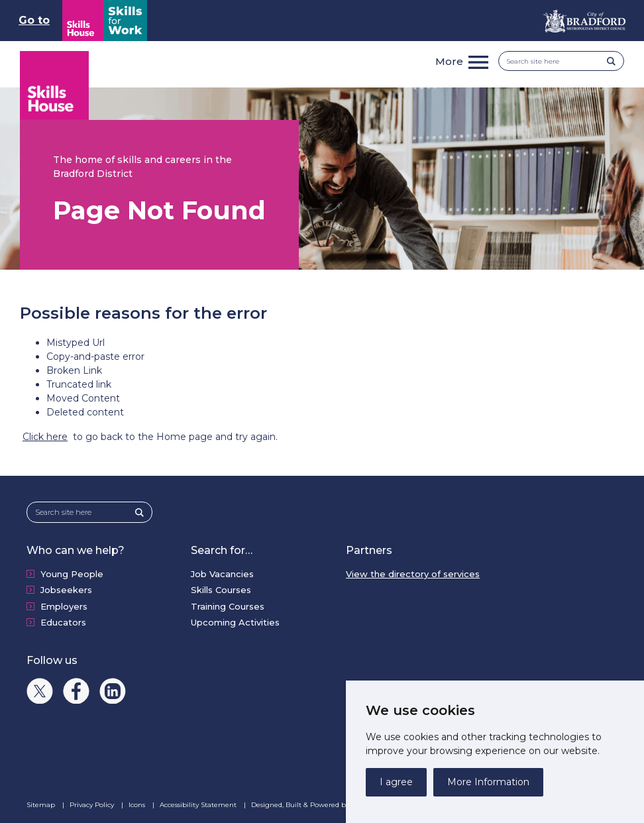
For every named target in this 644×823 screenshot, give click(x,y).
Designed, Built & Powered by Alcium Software (337, 805)
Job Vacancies (222, 574)
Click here (45, 437)
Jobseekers (66, 590)
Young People (72, 574)
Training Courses (228, 606)
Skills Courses (221, 590)
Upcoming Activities (235, 622)
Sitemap (42, 805)
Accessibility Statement (199, 805)
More (449, 61)
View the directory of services (413, 574)
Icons (138, 805)
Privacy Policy (93, 805)
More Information (488, 782)
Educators (63, 622)
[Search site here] (557, 61)
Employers (64, 606)
